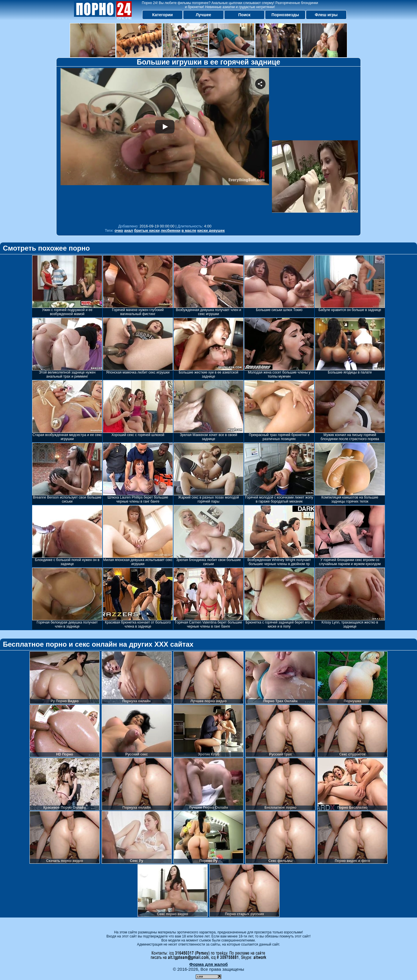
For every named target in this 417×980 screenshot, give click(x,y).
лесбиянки (171, 230)
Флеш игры (326, 15)
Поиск (244, 15)
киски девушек (211, 230)
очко (119, 230)
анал (129, 230)
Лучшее (203, 15)
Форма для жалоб (208, 964)
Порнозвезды (285, 15)
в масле (189, 230)
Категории (163, 15)
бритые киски (147, 230)
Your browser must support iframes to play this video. (165, 145)
